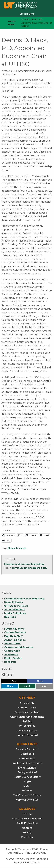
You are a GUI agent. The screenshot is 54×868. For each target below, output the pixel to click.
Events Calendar (27, 768)
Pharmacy (27, 837)
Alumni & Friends (15, 640)
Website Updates (27, 730)
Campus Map (27, 759)
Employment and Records (27, 763)
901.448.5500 (15, 853)
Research (10, 662)
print (44, 686)
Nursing (27, 832)
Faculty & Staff (13, 636)
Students (27, 791)
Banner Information (27, 749)
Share (45, 682)
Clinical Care (12, 651)
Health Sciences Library (27, 777)
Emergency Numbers (27, 712)
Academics (11, 654)
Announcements (15, 610)
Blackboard (27, 754)
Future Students (14, 629)
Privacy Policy (27, 726)
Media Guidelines (15, 613)
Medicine (27, 828)
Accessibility (27, 703)
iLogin (27, 781)
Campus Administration (19, 647)
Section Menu (27, 14)
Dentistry (27, 814)
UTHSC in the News (16, 606)
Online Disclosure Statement (27, 717)
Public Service (13, 658)
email (27, 686)
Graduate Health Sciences (27, 819)
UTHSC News (12, 23)
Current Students (15, 632)
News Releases (17, 548)
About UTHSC (13, 643)
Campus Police (27, 708)
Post (18, 682)
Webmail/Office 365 (27, 800)
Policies (27, 721)
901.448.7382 (39, 853)
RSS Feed (10, 617)
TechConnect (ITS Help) (27, 795)
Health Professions (27, 823)
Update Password (27, 735)
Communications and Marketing (24, 564)
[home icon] (1, 23)
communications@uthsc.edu (30, 568)
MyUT (27, 786)
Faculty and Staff (27, 772)
